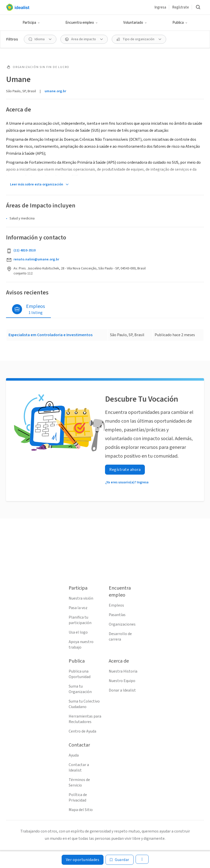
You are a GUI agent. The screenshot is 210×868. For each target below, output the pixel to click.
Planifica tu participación (80, 620)
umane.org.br (55, 91)
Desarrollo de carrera (120, 637)
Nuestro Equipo (122, 681)
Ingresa (160, 7)
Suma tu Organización (80, 689)
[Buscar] (198, 7)
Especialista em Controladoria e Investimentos (50, 335)
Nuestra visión (81, 598)
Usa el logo (78, 632)
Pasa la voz (78, 608)
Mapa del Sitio (81, 810)
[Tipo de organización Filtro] (139, 39)
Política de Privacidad (78, 798)
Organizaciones (122, 624)
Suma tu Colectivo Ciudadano (84, 704)
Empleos (116, 605)
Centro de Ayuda (82, 731)
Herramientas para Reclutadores (85, 719)
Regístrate (181, 7)
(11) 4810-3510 (25, 250)
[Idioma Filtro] (40, 39)
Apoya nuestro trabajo (81, 645)
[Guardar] (120, 860)
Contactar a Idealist (79, 768)
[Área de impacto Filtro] (84, 39)
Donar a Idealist (122, 690)
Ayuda (74, 755)
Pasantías (117, 615)
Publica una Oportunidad (80, 674)
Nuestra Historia (123, 671)
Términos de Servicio (79, 783)
